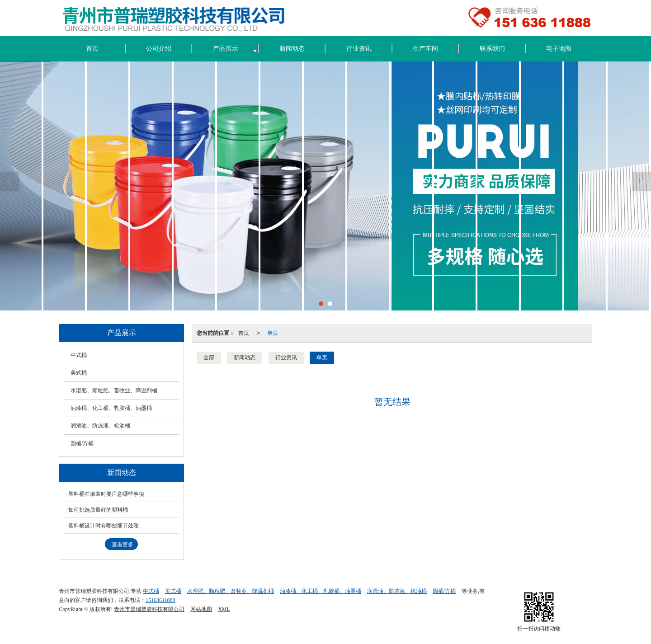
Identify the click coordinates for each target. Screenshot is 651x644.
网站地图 (201, 609)
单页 (273, 333)
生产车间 (425, 49)
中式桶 (79, 355)
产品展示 (226, 49)
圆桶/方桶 (82, 443)
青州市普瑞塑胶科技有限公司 (149, 609)
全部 (209, 357)
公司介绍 (159, 49)
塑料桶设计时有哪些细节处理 (104, 526)
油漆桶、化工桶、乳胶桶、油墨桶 (111, 408)
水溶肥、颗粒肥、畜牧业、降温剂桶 (114, 390)
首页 (92, 49)
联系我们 (492, 49)
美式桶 (79, 373)
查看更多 (123, 545)
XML (224, 609)
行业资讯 (359, 49)
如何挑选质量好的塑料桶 (98, 510)
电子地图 (559, 49)
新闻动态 (292, 49)
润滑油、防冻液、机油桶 (100, 426)
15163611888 (160, 600)
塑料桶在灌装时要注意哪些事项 (106, 494)
